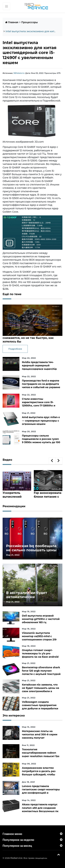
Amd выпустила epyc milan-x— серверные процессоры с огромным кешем (41, 420)
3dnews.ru (18, 73)
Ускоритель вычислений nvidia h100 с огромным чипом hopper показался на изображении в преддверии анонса (17, 494)
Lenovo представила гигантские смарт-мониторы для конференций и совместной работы (41, 791)
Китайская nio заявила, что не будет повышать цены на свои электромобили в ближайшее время (41, 690)
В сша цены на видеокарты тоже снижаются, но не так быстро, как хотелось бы (27, 338)
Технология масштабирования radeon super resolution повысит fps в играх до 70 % (41, 754)
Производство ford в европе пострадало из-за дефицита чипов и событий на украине (41, 384)
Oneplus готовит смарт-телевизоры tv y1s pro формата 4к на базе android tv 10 (40, 655)
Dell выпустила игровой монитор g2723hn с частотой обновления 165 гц (41, 619)
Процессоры (30, 22)
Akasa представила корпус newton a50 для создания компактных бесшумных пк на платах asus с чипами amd (41, 809)
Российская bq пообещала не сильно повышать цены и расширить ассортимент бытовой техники (31, 552)
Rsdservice (16, 858)
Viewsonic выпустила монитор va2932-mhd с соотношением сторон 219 (39, 636)
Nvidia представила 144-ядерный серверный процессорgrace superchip (39, 365)
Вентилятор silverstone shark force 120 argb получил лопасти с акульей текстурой (41, 671)
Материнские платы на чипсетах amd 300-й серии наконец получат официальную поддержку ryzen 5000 (40, 738)
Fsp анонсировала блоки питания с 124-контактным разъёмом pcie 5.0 (47, 494)
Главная (12, 22)
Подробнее (15, 349)
